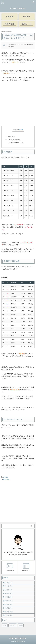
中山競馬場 (9, 586)
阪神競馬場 (9, 590)
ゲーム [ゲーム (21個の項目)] (5, 625)
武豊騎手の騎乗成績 (14, 140)
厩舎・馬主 (6, 479)
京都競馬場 (9, 593)
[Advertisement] (18, 106)
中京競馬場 (9, 597)
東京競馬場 (9, 582)
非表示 (21, 130)
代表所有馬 (11, 136)
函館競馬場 (9, 604)
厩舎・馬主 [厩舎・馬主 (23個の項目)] (13, 625)
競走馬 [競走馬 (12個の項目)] (21, 625)
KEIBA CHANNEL (18, 8)
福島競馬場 (9, 608)
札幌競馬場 (9, 601)
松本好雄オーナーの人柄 (16, 143)
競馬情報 (6, 477)
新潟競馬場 (9, 612)
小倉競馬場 (9, 615)
